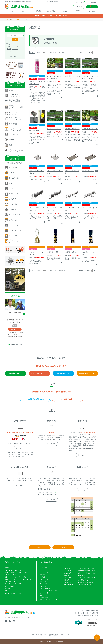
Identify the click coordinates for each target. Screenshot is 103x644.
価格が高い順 (62, 52)
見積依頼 (66, 580)
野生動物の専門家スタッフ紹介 (86, 571)
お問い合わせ (68, 582)
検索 (15, 40)
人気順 (38, 52)
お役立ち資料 (68, 578)
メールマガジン (68, 585)
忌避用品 (7, 589)
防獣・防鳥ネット (10, 582)
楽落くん (9, 46)
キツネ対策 (43, 586)
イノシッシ (15, 49)
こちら (55, 492)
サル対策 (42, 575)
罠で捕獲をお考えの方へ (85, 580)
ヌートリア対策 (44, 593)
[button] (97, 53)
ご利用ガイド (68, 569)
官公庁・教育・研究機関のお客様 (87, 578)
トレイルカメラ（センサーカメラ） (15, 570)
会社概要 (66, 576)
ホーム (8, 20)
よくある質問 (68, 573)
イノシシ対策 (43, 568)
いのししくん (10, 52)
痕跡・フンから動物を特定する (86, 573)
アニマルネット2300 (12, 54)
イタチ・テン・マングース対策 (48, 591)
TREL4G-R (17, 52)
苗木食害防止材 (9, 586)
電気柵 (7, 568)
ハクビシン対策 (44, 579)
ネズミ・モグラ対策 (45, 595)
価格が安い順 (53, 52)
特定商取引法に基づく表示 (85, 582)
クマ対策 (42, 577)
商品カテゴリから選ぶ (16, 20)
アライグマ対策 (44, 573)
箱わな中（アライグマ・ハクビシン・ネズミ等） (19, 579)
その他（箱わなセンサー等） (13, 593)
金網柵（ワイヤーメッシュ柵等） (14, 575)
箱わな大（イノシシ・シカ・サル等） (16, 577)
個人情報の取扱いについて (85, 585)
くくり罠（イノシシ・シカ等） (14, 584)
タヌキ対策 (43, 582)
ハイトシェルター (17, 46)
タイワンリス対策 (45, 589)
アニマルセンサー (11, 57)
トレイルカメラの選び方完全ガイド (88, 569)
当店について (68, 571)
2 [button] (94, 53)
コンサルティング (83, 576)
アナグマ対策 (43, 584)
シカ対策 (42, 570)
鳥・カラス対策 (44, 598)
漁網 (6, 591)
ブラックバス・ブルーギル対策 (48, 600)
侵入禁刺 (9, 49)
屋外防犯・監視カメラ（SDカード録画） (17, 573)
